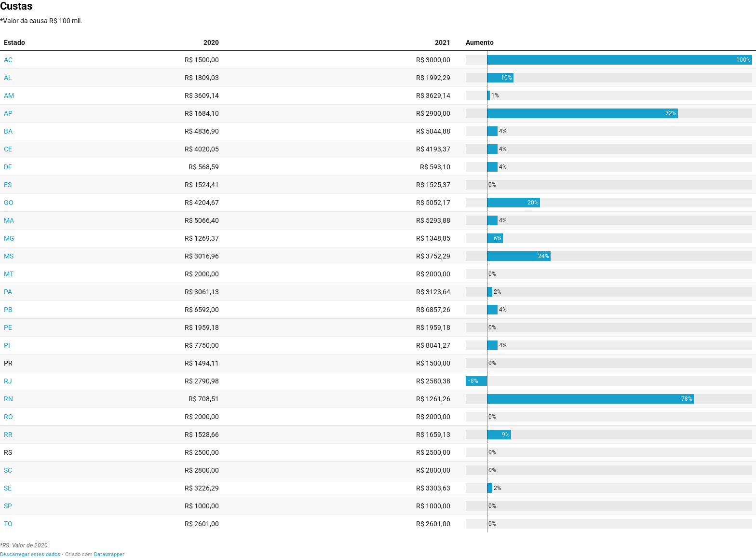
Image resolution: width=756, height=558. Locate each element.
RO (8, 417)
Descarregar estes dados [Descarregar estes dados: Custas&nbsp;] (30, 554)
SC (8, 470)
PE (8, 327)
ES (8, 185)
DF (8, 167)
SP (8, 506)
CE (8, 149)
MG (9, 238)
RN (8, 399)
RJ (8, 381)
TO (8, 524)
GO (9, 203)
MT (9, 274)
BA (8, 131)
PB (8, 310)
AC (8, 60)
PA (8, 292)
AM (9, 95)
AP (8, 113)
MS (9, 256)
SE (8, 488)
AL (8, 78)
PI (7, 345)
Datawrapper (109, 554)
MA (9, 220)
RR (8, 435)
